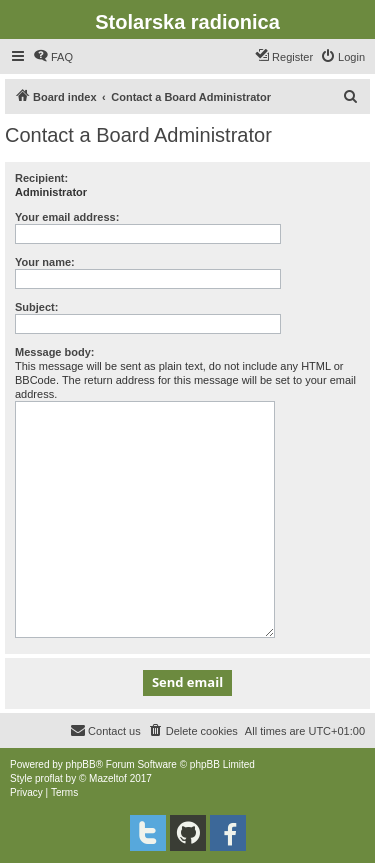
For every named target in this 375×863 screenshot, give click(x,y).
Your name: (45, 262)
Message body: (54, 352)
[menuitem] (53, 57)
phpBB (81, 764)
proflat (49, 778)
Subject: (36, 307)
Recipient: (41, 178)
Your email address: (67, 217)
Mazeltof (108, 778)
